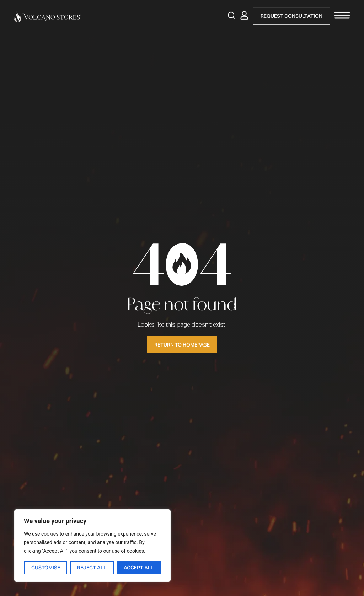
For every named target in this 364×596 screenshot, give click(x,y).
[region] (92, 546)
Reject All (92, 568)
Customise (46, 568)
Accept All (139, 568)
